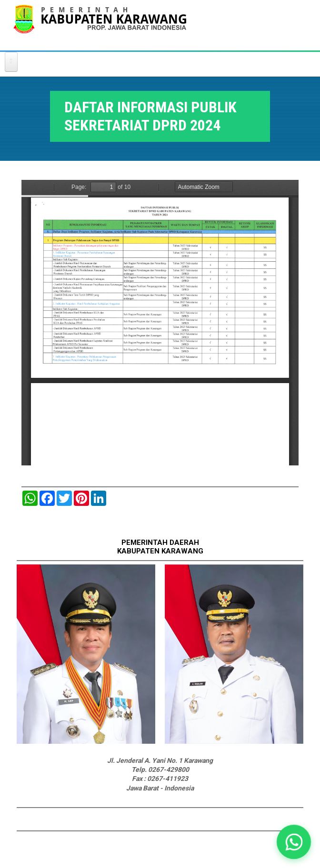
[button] (294, 842)
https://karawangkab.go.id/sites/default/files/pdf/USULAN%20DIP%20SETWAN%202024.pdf (160, 323)
